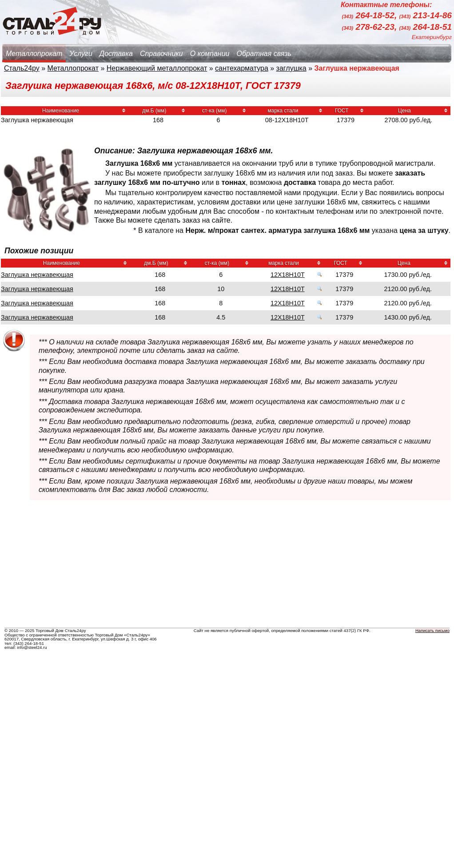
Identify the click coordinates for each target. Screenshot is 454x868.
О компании (210, 54)
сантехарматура (242, 68)
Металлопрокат (34, 54)
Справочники (161, 54)
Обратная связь (264, 54)
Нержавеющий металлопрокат (157, 68)
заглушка (291, 68)
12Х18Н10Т (288, 275)
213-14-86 (426, 16)
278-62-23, (371, 27)
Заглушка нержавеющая (37, 275)
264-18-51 (426, 27)
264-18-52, (371, 16)
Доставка (116, 54)
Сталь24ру (22, 68)
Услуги (81, 54)
